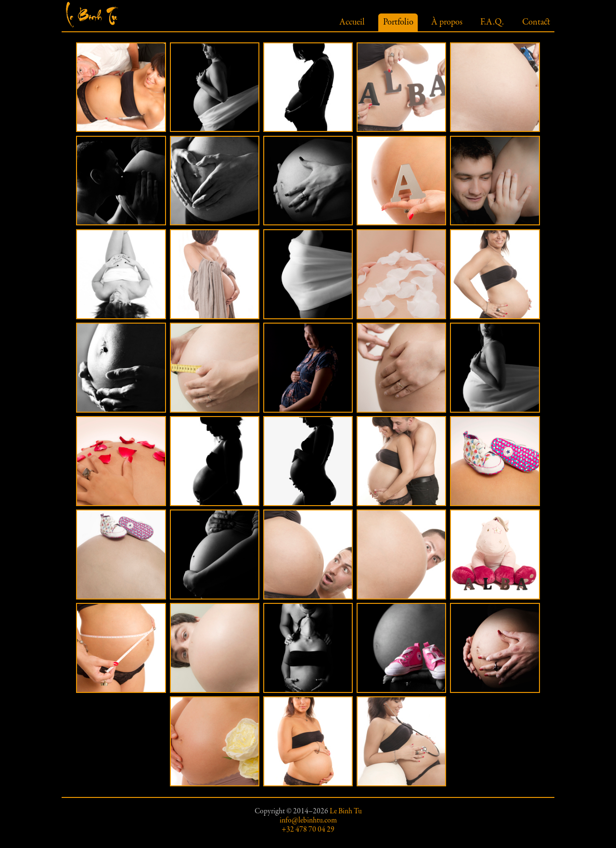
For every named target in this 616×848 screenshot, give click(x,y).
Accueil (352, 22)
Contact (536, 22)
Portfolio (398, 22)
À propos (447, 22)
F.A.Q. (492, 22)
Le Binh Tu (346, 812)
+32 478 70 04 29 (308, 830)
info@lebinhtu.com (308, 821)
